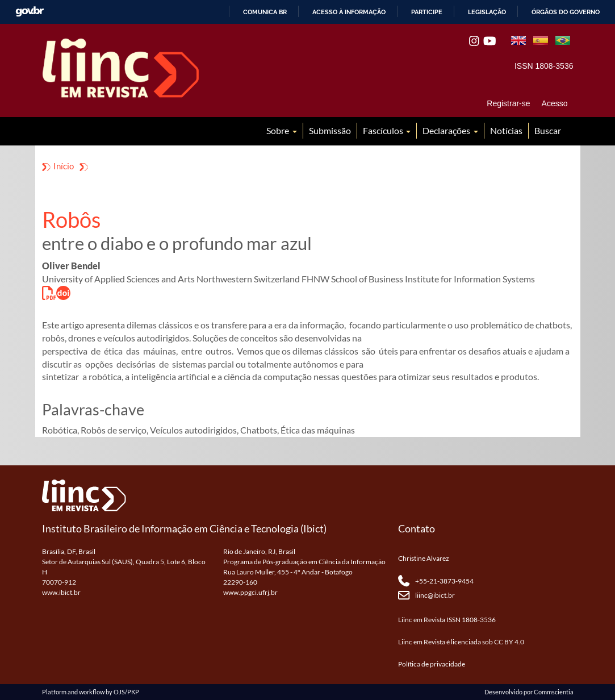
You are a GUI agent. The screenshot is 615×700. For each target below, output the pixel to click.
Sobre (279, 130)
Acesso (555, 103)
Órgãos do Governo (566, 12)
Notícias (506, 130)
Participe (427, 12)
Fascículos (384, 130)
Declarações (447, 130)
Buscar (548, 130)
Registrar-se (508, 103)
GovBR (30, 12)
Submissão (330, 130)
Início (64, 166)
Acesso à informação (349, 12)
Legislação (487, 12)
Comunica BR (265, 12)
